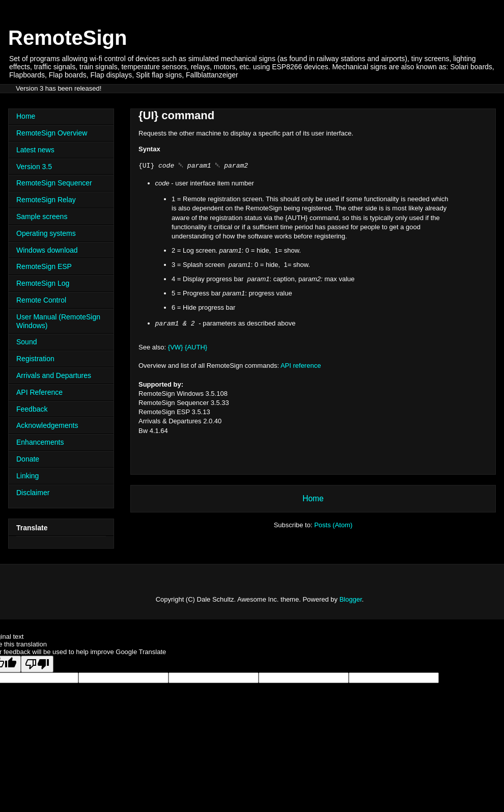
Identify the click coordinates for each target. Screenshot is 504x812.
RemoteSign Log (43, 283)
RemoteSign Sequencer (54, 183)
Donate (28, 459)
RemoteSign (67, 38)
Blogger (351, 599)
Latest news (35, 150)
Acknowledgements (47, 425)
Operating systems (46, 233)
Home (313, 498)
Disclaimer (33, 493)
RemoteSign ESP (44, 266)
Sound (26, 342)
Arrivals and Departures (54, 375)
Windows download (47, 250)
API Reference (39, 392)
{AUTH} (196, 347)
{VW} (176, 347)
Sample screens (42, 216)
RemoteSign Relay (46, 200)
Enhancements (40, 442)
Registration (35, 359)
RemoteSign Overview (52, 133)
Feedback (32, 409)
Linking (27, 476)
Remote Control (41, 300)
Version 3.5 (34, 167)
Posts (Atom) (333, 525)
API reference (301, 366)
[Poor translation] (37, 664)
